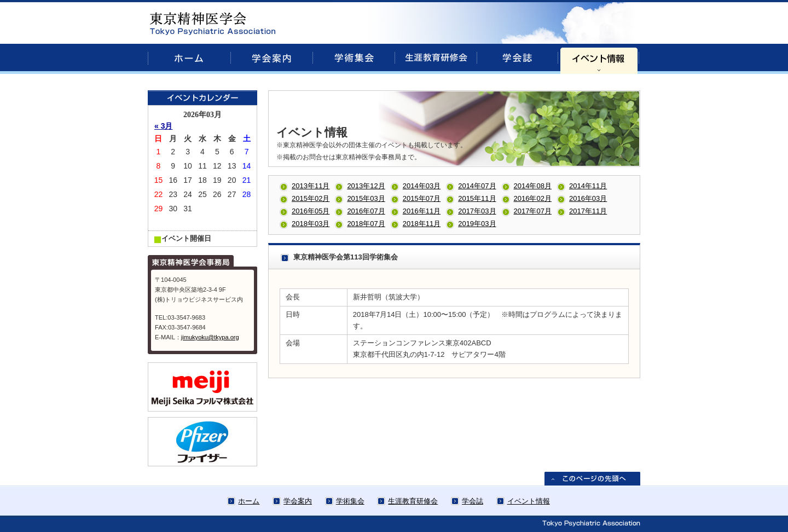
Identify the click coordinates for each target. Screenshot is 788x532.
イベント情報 (529, 501)
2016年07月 (366, 211)
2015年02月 (311, 198)
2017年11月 (588, 211)
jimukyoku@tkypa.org (210, 337)
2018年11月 (422, 224)
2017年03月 (477, 211)
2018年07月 (366, 224)
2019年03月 (477, 224)
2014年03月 (422, 186)
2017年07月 (533, 211)
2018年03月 (311, 224)
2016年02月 (533, 198)
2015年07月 (422, 198)
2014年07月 (477, 186)
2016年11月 (422, 211)
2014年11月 (588, 186)
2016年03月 (588, 198)
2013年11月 (311, 186)
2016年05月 (311, 211)
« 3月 (163, 126)
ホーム (249, 501)
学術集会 (350, 501)
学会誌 (473, 501)
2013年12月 (366, 186)
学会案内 (298, 501)
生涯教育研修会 (413, 501)
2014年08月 (533, 186)
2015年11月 (477, 198)
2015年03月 (366, 198)
